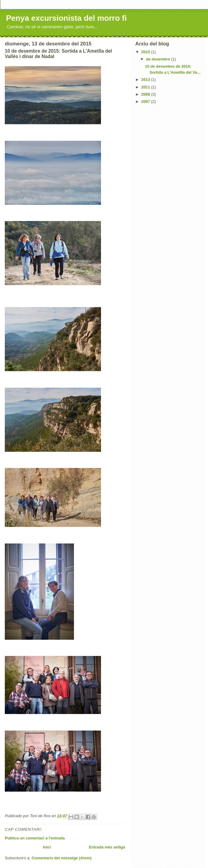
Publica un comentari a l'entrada (35, 838)
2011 (146, 87)
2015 (146, 52)
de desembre (159, 59)
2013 (146, 80)
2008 (146, 94)
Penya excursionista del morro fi (66, 18)
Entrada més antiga (107, 847)
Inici (47, 847)
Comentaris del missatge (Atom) (61, 858)
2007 (146, 102)
